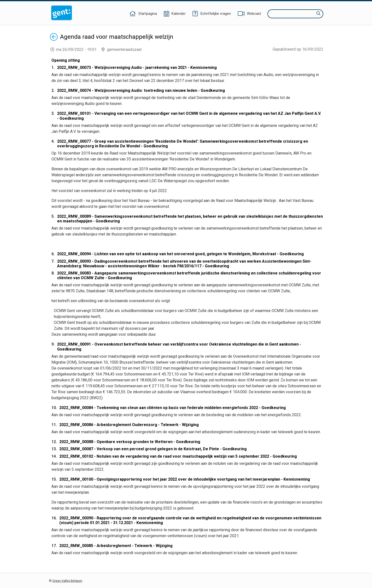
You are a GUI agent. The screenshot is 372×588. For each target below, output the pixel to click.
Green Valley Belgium (67, 581)
